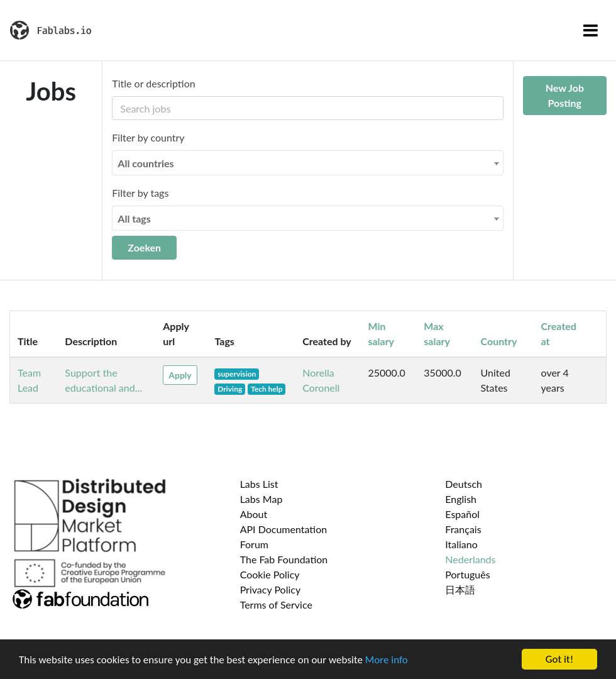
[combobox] (307, 163)
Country (499, 341)
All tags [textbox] (134, 218)
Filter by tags (140, 193)
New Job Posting (565, 95)
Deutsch (464, 484)
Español (462, 514)
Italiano (461, 544)
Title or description (153, 83)
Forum (254, 544)
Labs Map (261, 499)
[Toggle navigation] (591, 30)
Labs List (259, 484)
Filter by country (148, 137)
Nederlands (470, 559)
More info (387, 660)
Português (467, 574)
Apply (180, 375)
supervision (237, 374)
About (254, 514)
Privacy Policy (271, 589)
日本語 (460, 589)
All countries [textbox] (146, 163)
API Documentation (284, 529)
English (461, 499)
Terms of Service (276, 604)
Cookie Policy (270, 574)
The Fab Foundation (284, 559)
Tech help (267, 389)
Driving (230, 389)
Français (463, 529)
